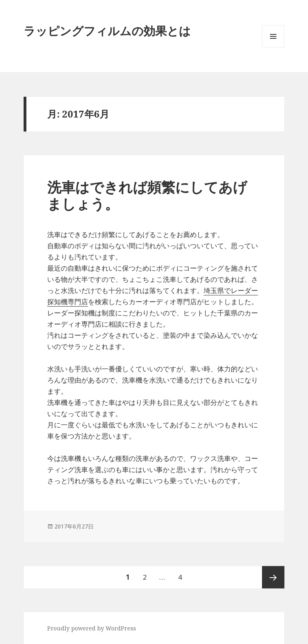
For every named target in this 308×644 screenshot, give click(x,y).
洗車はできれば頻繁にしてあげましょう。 (147, 195)
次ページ (273, 577)
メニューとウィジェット (273, 47)
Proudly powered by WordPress (92, 628)
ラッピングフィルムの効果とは (107, 31)
